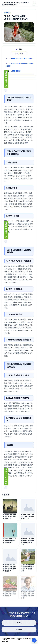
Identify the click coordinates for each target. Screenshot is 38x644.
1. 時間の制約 (15, 71)
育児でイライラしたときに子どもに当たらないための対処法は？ (9, 569)
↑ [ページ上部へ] (34, 640)
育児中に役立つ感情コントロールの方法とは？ (27, 517)
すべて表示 (19, 53)
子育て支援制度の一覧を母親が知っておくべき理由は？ (27, 569)
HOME (19, 623)
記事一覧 (19, 630)
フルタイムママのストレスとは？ (21, 59)
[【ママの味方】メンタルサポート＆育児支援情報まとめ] (16, 4)
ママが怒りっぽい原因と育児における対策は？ (9, 517)
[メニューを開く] (34, 3)
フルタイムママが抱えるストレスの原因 (20, 65)
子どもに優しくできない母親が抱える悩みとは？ (9, 541)
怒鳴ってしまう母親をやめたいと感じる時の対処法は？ (27, 542)
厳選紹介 (7, 12)
